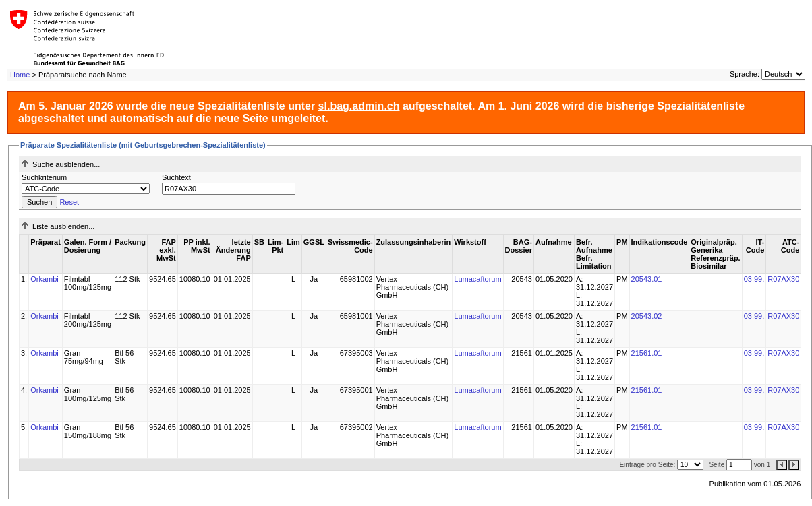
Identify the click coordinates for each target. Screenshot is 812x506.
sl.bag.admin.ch (359, 106)
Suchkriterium (44, 177)
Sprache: (745, 74)
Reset (69, 202)
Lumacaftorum (477, 279)
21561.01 (647, 353)
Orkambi (45, 279)
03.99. (754, 279)
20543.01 (647, 279)
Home (20, 75)
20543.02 (647, 316)
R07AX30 (783, 279)
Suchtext (176, 177)
